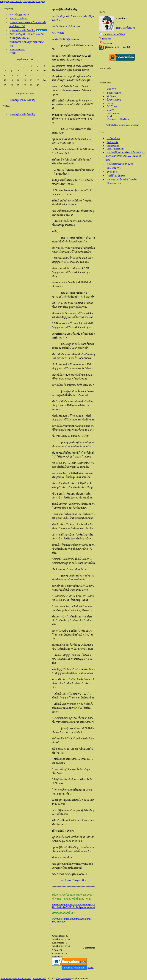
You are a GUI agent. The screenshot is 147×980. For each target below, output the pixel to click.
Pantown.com (40, 978)
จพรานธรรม (114, 100)
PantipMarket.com (22, 978)
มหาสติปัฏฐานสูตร (20, 15)
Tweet (91, 967)
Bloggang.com (114, 183)
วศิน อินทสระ (114, 168)
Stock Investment (115, 149)
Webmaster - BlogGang (118, 119)
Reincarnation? (17, 49)
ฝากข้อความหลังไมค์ (114, 35)
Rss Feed (107, 39)
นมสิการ (111, 89)
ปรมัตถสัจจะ (113, 138)
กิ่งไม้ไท (112, 107)
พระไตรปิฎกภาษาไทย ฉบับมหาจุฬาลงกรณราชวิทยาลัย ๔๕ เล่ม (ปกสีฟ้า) (125, 156)
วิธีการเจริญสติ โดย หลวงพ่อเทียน (28, 34)
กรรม (13, 53)
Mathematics (113, 146)
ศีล (11, 46)
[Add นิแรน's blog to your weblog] (122, 125)
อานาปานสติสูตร (19, 19)
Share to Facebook (74, 968)
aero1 (109, 116)
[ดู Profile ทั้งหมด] (126, 28)
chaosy (110, 103)
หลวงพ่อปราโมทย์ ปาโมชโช (122, 180)
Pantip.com (6, 978)
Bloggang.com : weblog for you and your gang (23, 1)
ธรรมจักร (112, 172)
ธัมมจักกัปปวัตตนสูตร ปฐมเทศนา (27, 42)
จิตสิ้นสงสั (113, 142)
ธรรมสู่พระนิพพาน (20, 38)
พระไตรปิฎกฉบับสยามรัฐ (120, 164)
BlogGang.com (63, 978)
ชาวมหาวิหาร (114, 93)
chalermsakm (113, 113)
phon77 (110, 110)
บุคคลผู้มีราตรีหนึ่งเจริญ (22, 30)
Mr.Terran (112, 96)
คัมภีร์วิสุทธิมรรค (116, 176)
